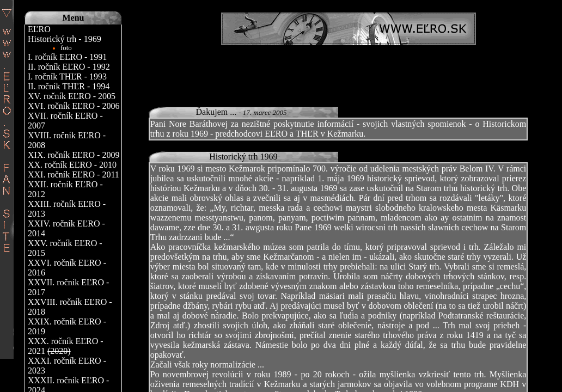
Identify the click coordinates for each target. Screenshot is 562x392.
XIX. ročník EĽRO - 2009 (74, 155)
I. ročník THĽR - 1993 (67, 76)
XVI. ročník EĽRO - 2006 (74, 106)
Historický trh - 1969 (65, 39)
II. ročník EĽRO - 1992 (69, 67)
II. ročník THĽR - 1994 (69, 86)
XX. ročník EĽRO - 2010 (72, 165)
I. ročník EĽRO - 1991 (67, 57)
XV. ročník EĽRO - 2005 (72, 96)
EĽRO (39, 29)
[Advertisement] (349, 70)
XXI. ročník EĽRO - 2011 (74, 174)
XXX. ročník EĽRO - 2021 (66, 346)
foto (66, 48)
